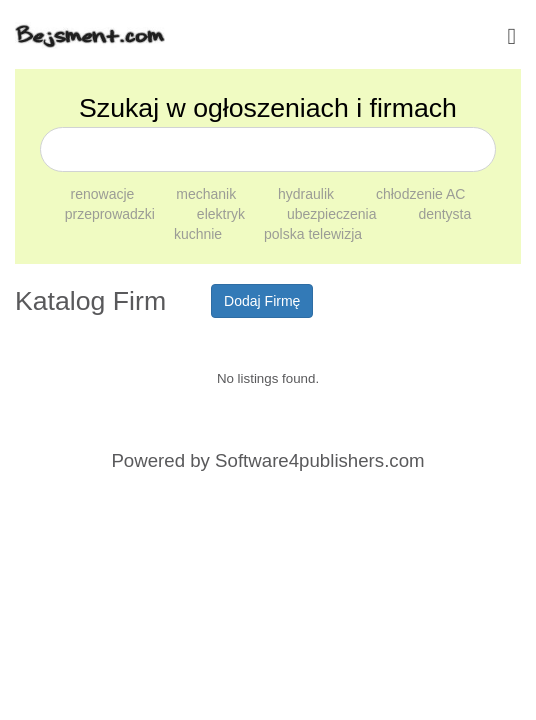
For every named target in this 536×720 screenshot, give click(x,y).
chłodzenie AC (421, 194)
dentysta (444, 214)
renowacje (105, 194)
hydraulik (308, 194)
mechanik (208, 194)
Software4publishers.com (319, 460)
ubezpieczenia (333, 214)
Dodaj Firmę (262, 301)
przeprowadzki (112, 214)
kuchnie (200, 234)
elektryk (223, 214)
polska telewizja (313, 234)
